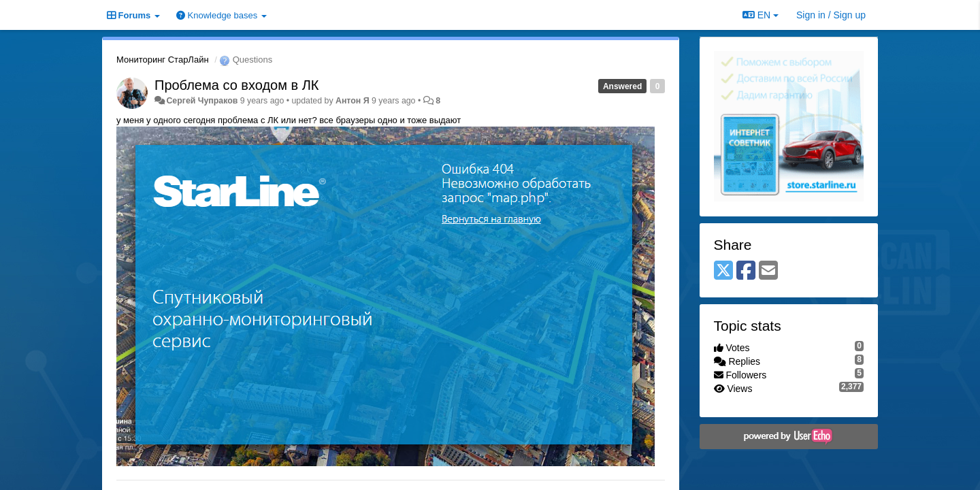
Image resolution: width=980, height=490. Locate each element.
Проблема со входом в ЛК (236, 85)
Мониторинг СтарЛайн (163, 60)
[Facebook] (746, 271)
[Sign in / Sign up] (831, 15)
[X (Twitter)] (723, 271)
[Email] (768, 271)
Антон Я (353, 101)
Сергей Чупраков (202, 101)
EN (761, 15)
